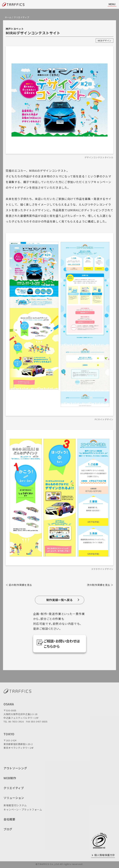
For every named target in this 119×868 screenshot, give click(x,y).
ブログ (8, 829)
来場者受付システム (15, 805)
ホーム (8, 17)
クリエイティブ (22, 17)
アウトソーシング (15, 768)
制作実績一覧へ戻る (60, 600)
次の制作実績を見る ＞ (100, 585)
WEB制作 (10, 778)
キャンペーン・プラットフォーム (23, 809)
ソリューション (14, 798)
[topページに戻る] (13, 4)
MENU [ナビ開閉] (112, 4)
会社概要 (9, 819)
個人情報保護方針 (105, 855)
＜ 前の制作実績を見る (19, 585)
